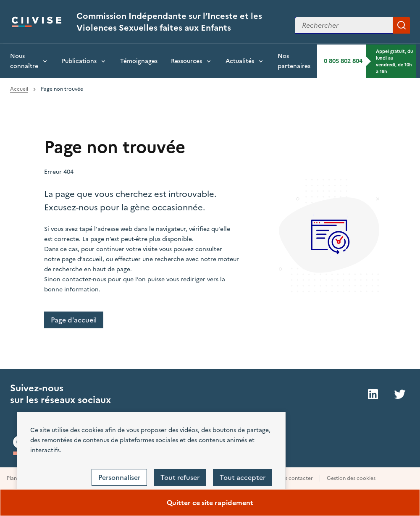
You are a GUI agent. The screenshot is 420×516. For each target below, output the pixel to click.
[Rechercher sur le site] (344, 25)
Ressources (186, 61)
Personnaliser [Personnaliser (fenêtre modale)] (119, 477)
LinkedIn (373, 394)
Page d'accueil (74, 320)
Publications (79, 61)
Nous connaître (24, 61)
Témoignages (139, 61)
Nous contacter (294, 478)
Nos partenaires (294, 61)
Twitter (400, 394)
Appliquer (402, 25)
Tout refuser (180, 477)
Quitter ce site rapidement (210, 503)
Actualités (240, 61)
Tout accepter (243, 477)
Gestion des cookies (351, 478)
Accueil (19, 89)
